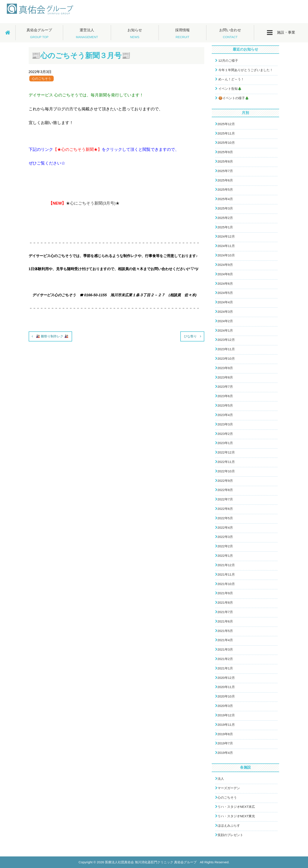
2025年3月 (225, 208)
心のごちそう (41, 79)
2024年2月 (225, 321)
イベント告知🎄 (230, 89)
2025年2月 (225, 218)
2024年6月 (225, 284)
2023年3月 (225, 424)
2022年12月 (226, 452)
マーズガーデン (229, 788)
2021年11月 (226, 574)
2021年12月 (226, 565)
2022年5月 (225, 518)
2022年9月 (225, 481)
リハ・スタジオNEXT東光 (236, 816)
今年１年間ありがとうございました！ (246, 70)
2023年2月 (225, 434)
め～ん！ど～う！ (231, 79)
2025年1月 (225, 227)
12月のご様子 (228, 61)
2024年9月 (225, 265)
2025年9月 (225, 152)
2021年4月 (225, 640)
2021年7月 (225, 612)
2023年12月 (226, 340)
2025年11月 (226, 133)
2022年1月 (225, 556)
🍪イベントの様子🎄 (234, 98)
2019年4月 (225, 753)
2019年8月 (225, 734)
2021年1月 (225, 668)
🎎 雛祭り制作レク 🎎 (52, 336)
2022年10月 (226, 471)
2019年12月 (226, 715)
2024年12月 (226, 236)
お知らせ (135, 33)
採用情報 (182, 33)
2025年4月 (225, 199)
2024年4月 (225, 302)
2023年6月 (225, 396)
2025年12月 (226, 124)
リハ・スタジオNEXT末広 (236, 807)
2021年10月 (226, 584)
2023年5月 (225, 405)
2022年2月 (225, 546)
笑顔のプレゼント (230, 835)
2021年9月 (225, 593)
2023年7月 (225, 387)
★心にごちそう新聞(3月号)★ (93, 203)
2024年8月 (225, 274)
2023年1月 (225, 443)
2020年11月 (226, 687)
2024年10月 (226, 255)
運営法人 (87, 33)
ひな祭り (190, 336)
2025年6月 (225, 180)
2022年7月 (225, 499)
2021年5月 (225, 631)
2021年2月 (225, 659)
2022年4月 (225, 528)
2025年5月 (225, 189)
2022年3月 (225, 537)
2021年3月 (225, 649)
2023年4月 (225, 415)
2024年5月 (225, 293)
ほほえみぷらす (229, 825)
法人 (221, 779)
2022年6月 (225, 509)
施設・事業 (281, 33)
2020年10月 (226, 696)
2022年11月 (226, 462)
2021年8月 (225, 602)
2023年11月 (226, 349)
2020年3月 (225, 706)
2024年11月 (226, 246)
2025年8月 (225, 161)
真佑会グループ (39, 33)
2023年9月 (225, 368)
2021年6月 (225, 621)
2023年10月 (226, 358)
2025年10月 (226, 143)
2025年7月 (225, 171)
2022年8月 (225, 490)
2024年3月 (225, 312)
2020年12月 (226, 678)
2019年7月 (225, 743)
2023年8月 (225, 377)
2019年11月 (226, 725)
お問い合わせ (230, 33)
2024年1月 (225, 330)
